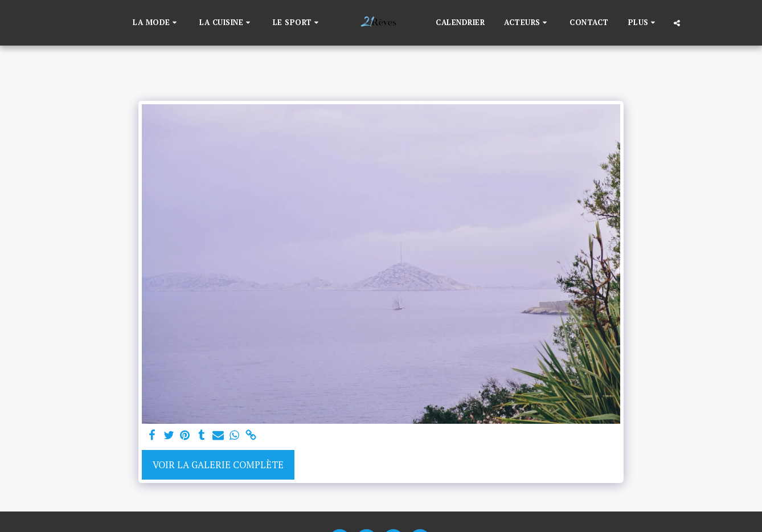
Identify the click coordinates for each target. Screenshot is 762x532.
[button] (156, 23)
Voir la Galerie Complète (218, 465)
